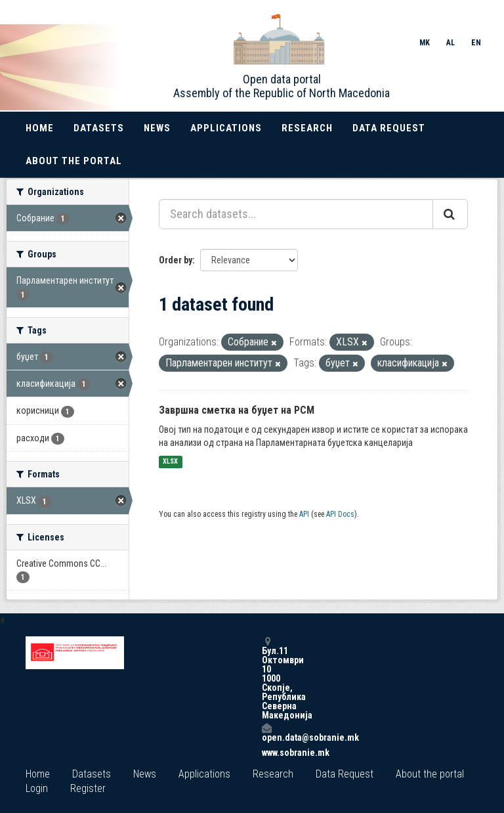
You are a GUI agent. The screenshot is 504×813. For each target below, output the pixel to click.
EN (476, 43)
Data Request (389, 128)
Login (37, 788)
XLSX (170, 462)
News (157, 128)
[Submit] (450, 214)
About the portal (74, 161)
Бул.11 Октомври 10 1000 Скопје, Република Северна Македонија (266, 678)
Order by (176, 260)
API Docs (340, 514)
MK (425, 43)
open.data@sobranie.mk (266, 733)
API (304, 514)
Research (307, 128)
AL (451, 43)
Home (40, 128)
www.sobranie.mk (266, 753)
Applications (226, 128)
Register (88, 788)
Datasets (99, 128)
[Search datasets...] (296, 214)
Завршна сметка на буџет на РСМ (237, 410)
